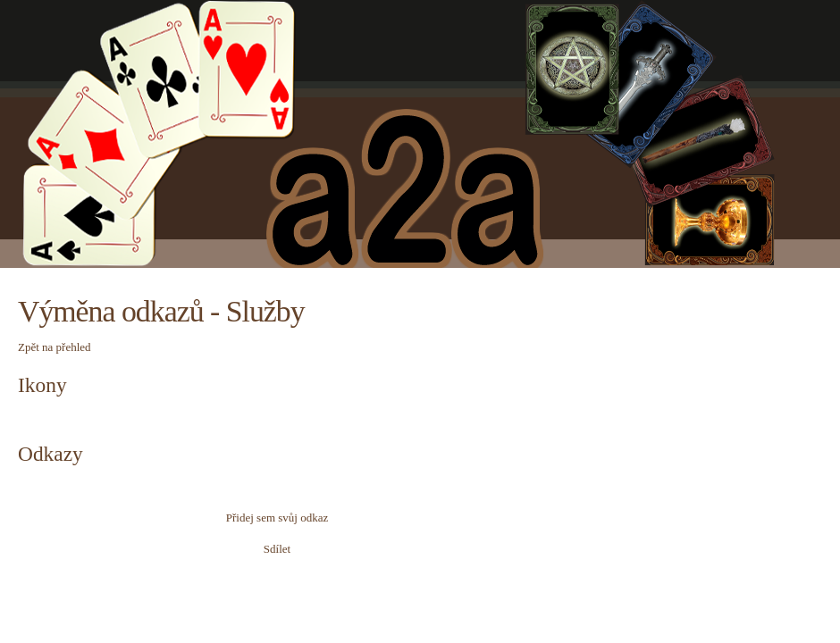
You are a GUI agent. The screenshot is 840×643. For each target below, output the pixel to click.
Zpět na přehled (55, 347)
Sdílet (277, 549)
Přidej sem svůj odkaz (277, 518)
